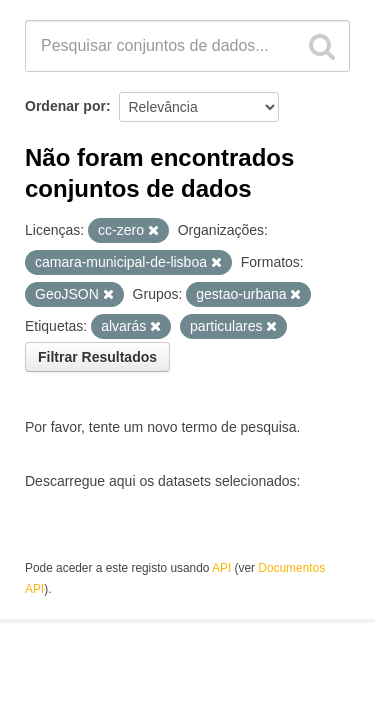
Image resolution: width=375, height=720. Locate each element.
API (221, 568)
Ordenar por (65, 106)
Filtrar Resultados (97, 357)
